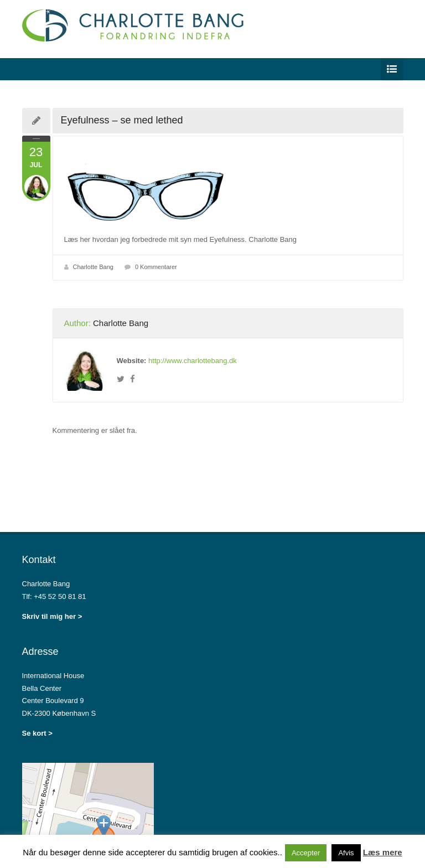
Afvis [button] (346, 853)
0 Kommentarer (156, 267)
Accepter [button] (306, 853)
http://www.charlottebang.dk (193, 361)
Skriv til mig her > (52, 616)
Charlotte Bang (93, 267)
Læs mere (383, 852)
